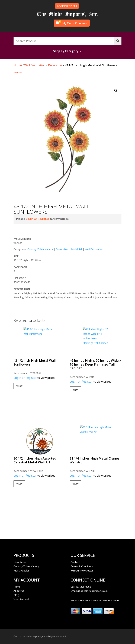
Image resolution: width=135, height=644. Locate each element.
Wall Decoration (35, 65)
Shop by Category (66, 51)
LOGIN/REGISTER (67, 6)
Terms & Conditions (82, 566)
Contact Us (77, 562)
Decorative (55, 65)
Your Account (21, 599)
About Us (19, 591)
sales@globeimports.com (94, 591)
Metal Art (77, 249)
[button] (116, 91)
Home (18, 65)
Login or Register (37, 219)
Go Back (18, 73)
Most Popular (21, 571)
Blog (16, 595)
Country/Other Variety (40, 249)
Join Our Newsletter (82, 571)
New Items (20, 562)
